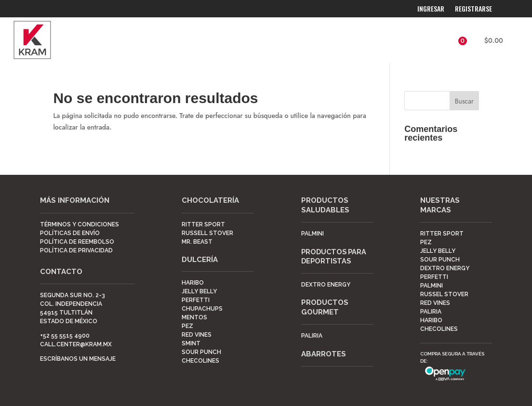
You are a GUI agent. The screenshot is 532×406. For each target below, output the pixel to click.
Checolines (200, 361)
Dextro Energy (445, 268)
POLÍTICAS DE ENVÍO (70, 233)
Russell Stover (207, 233)
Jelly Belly (199, 291)
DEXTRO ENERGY (326, 285)
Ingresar (431, 9)
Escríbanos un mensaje (78, 359)
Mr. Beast (197, 242)
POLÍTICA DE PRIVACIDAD (76, 250)
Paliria (312, 336)
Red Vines (197, 335)
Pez (187, 326)
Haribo (193, 283)
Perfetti (196, 300)
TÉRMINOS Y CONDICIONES (80, 224)
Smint (191, 343)
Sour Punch (201, 352)
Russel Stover (444, 294)
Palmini (313, 234)
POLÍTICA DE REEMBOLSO (77, 242)
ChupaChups (202, 309)
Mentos (194, 317)
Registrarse (473, 9)
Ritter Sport (203, 224)
